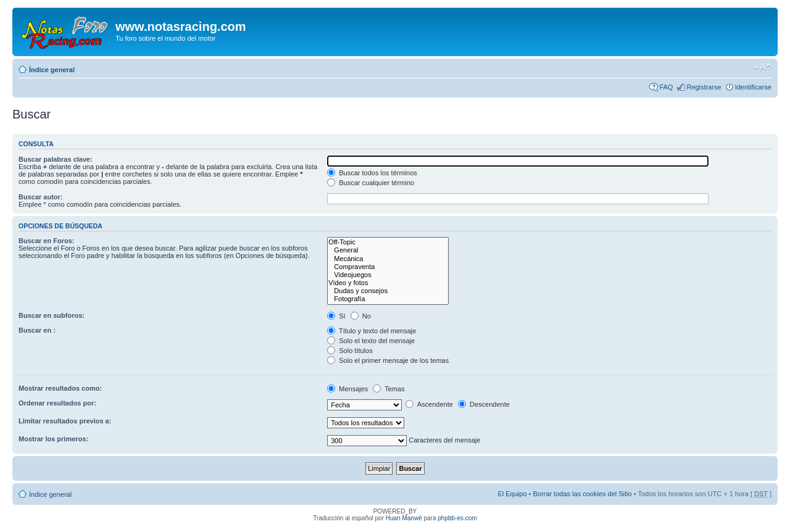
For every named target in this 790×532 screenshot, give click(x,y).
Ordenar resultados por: (57, 403)
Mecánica (388, 259)
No (361, 316)
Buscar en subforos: (52, 315)
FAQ (666, 87)
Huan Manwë (404, 518)
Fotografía (388, 299)
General (388, 250)
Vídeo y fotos (388, 283)
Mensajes (347, 389)
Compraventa (388, 267)
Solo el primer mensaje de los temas (388, 360)
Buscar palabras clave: (56, 159)
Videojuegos (388, 275)
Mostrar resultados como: (60, 388)
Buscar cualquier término (371, 183)
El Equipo (512, 494)
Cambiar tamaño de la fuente (763, 67)
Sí (336, 316)
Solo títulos (350, 351)
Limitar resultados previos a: (65, 421)
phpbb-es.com (457, 518)
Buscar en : (37, 330)
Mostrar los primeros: (53, 439)
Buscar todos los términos (372, 173)
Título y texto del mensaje (372, 331)
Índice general (52, 70)
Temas (389, 389)
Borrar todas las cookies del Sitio (582, 494)
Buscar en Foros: (46, 241)
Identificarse (753, 87)
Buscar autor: (41, 197)
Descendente (484, 404)
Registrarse (704, 87)
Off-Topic (388, 242)
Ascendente (429, 404)
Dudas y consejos (388, 291)
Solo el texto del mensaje (371, 341)
